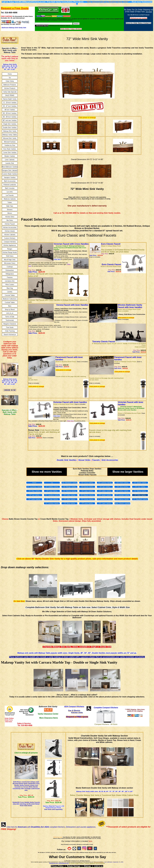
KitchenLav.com (58, 837)
